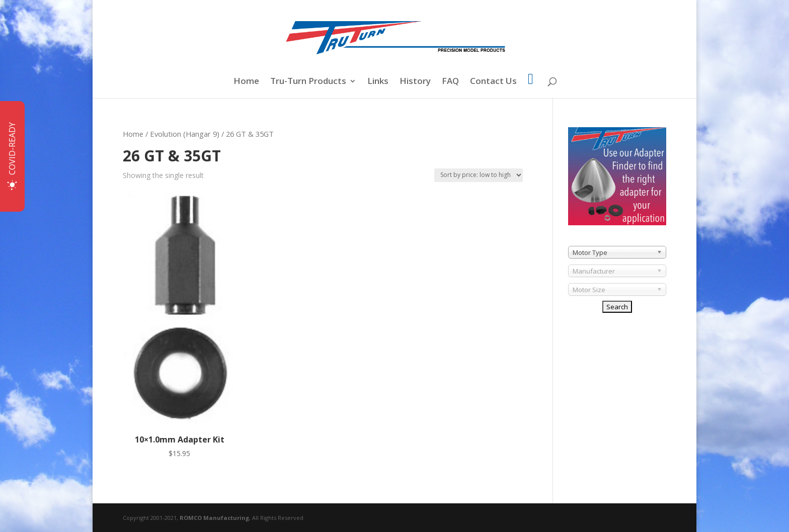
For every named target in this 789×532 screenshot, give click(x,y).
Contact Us (493, 82)
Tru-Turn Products (308, 82)
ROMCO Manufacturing (214, 518)
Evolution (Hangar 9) (185, 134)
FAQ (450, 82)
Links (378, 82)
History (415, 82)
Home (246, 82)
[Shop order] (479, 175)
